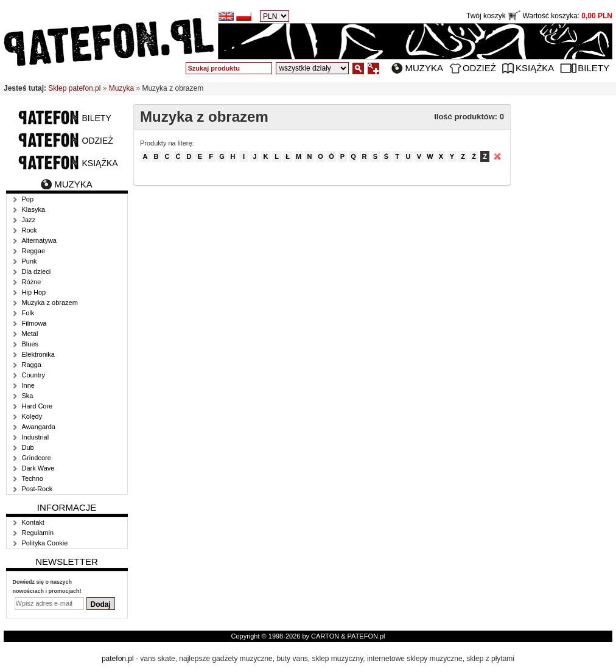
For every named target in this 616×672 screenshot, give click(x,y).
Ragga (32, 365)
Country (34, 375)
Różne (32, 282)
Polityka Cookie (45, 543)
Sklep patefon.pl (74, 88)
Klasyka (34, 209)
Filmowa (34, 323)
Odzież (479, 68)
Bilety (593, 68)
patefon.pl (118, 659)
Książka (535, 68)
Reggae (34, 251)
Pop (28, 199)
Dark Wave (38, 468)
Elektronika (38, 354)
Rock (30, 230)
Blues (30, 344)
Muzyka (424, 68)
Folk (28, 313)
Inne (28, 385)
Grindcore (37, 458)
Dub (28, 447)
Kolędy (32, 416)
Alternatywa (39, 240)
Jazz (29, 220)
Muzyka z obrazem (50, 303)
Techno (33, 478)
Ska (28, 396)
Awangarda (39, 427)
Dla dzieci (37, 271)
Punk (30, 261)
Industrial (36, 437)
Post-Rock (37, 489)
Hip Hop (34, 292)
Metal (30, 334)
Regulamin (38, 533)
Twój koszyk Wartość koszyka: (539, 16)
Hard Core (37, 406)
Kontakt (33, 522)
